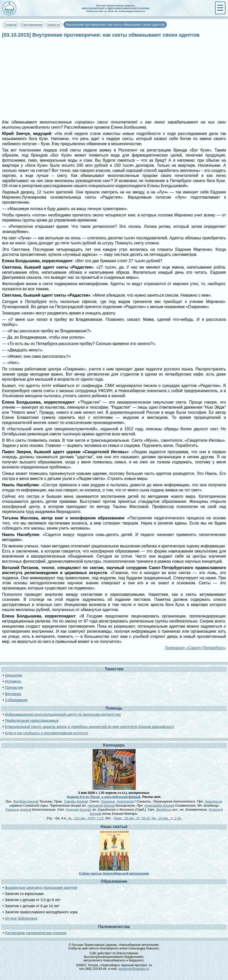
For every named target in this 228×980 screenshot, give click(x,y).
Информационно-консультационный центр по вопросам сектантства (63, 714)
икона (134, 797)
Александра (153, 805)
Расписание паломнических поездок (36, 933)
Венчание (13, 694)
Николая (72, 810)
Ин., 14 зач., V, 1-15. (166, 818)
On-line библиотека (21, 918)
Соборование (16, 700)
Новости (54, 25)
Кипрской (216, 810)
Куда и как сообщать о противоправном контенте (47, 733)
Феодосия (164, 810)
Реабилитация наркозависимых (32, 721)
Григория (108, 801)
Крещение (13, 675)
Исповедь (13, 681)
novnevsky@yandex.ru (134, 969)
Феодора (20, 801)
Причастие (14, 687)
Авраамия (95, 805)
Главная (11, 25)
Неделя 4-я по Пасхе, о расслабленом (97, 797)
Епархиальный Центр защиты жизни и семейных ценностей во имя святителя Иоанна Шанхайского (89, 727)
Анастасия (125, 801)
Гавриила (12, 810)
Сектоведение (32, 25)
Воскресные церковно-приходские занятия (41, 888)
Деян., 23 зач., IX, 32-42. (132, 818)
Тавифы (70, 801)
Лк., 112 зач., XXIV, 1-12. (86, 818)
